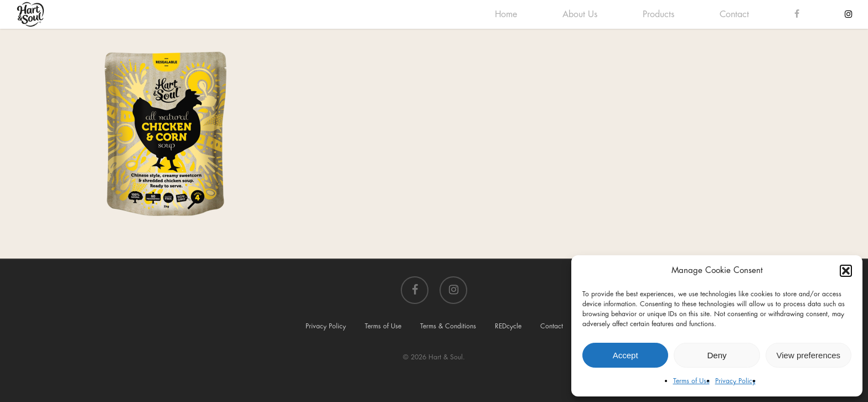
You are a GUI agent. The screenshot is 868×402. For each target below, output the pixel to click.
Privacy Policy (735, 381)
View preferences (809, 355)
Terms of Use (691, 381)
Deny (717, 355)
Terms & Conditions (448, 326)
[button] (846, 271)
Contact (552, 326)
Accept (626, 355)
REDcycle (508, 326)
